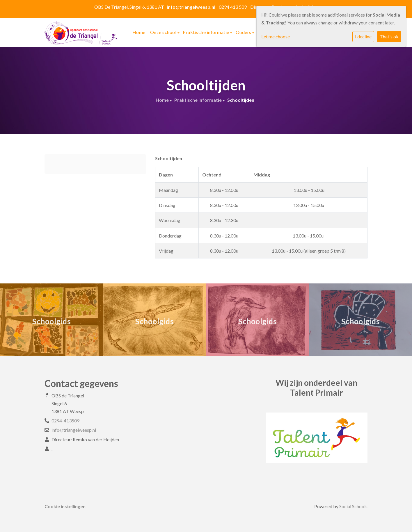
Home (139, 32)
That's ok (389, 36)
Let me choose (276, 36)
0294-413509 (65, 421)
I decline (363, 36)
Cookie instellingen (65, 506)
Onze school (164, 32)
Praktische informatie (206, 32)
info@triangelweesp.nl (74, 430)
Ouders (244, 32)
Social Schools (353, 506)
